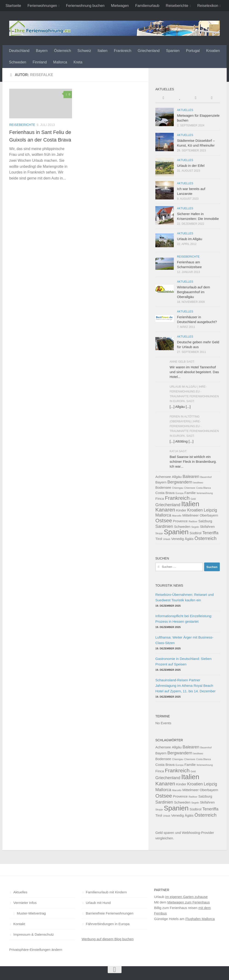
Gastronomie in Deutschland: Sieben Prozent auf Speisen (183, 661)
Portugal (193, 51)
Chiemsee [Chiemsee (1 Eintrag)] (190, 488)
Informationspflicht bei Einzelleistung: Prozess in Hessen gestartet (184, 619)
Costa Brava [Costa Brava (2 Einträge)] (165, 493)
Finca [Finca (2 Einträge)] (160, 499)
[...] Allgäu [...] (180, 407)
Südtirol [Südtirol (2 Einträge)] (196, 533)
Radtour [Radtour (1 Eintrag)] (193, 521)
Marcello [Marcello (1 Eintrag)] (177, 516)
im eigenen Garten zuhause (186, 897)
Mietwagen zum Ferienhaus (188, 902)
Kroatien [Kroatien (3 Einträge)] (195, 510)
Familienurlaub (147, 6)
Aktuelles (185, 110)
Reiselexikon (208, 6)
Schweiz (84, 51)
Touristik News (169, 585)
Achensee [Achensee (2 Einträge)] (163, 477)
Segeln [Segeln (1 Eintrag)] (195, 527)
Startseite (13, 6)
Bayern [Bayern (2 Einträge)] (161, 482)
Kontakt (19, 924)
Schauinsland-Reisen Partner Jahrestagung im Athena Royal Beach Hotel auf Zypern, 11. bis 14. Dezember (186, 686)
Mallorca (60, 62)
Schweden (18, 62)
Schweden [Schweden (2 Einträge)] (182, 527)
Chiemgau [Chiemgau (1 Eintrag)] (178, 488)
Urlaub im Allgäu (190, 239)
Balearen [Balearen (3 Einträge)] (191, 476)
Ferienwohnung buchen (85, 6)
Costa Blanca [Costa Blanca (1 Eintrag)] (203, 488)
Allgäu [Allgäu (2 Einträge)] (177, 477)
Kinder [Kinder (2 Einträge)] (181, 510)
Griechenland (149, 51)
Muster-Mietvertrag (31, 913)
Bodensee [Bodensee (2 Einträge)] (163, 487)
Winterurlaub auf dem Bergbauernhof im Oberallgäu (193, 292)
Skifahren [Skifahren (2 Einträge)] (207, 527)
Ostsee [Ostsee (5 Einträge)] (164, 520)
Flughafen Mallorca (200, 919)
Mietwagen (120, 6)
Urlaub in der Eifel (191, 166)
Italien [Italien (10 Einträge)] (190, 504)
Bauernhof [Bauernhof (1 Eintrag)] (206, 477)
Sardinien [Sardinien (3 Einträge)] (164, 526)
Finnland (40, 62)
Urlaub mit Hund (98, 903)
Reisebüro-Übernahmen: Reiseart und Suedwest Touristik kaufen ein (184, 597)
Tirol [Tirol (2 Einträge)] (159, 539)
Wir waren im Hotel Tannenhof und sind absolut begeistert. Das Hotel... (194, 372)
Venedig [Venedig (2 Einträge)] (178, 539)
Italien (103, 51)
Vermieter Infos (25, 903)
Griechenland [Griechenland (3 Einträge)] (168, 505)
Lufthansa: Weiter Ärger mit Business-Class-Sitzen (184, 640)
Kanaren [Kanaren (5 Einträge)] (165, 510)
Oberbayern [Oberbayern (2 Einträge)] (209, 515)
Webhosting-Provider (198, 833)
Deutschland (19, 51)
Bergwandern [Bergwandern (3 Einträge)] (180, 482)
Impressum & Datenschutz (34, 934)
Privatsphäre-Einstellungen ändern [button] (36, 950)
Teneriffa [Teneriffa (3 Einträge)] (210, 533)
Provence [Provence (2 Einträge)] (180, 521)
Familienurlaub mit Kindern (106, 892)
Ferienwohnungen (42, 6)
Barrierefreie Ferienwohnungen (110, 913)
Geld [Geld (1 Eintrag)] (193, 499)
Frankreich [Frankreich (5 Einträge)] (177, 498)
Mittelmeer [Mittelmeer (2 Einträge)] (190, 515)
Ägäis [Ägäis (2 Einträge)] (189, 539)
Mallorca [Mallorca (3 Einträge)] (163, 515)
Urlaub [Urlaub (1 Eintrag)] (167, 539)
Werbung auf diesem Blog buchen (108, 939)
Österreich (63, 51)
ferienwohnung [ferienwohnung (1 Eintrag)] (205, 493)
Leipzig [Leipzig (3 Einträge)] (210, 510)
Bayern (42, 51)
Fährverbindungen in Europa (108, 924)
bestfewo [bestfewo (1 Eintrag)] (198, 483)
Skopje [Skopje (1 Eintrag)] (159, 533)
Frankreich (123, 51)
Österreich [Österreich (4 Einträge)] (206, 538)
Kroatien (213, 51)
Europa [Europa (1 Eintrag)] (180, 493)
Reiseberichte (177, 6)
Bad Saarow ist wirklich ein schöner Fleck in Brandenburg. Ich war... (193, 462)
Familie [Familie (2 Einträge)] (190, 493)
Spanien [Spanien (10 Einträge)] (176, 532)
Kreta (78, 62)
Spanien (173, 51)
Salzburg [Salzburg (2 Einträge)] (205, 521)
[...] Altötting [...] (181, 441)
